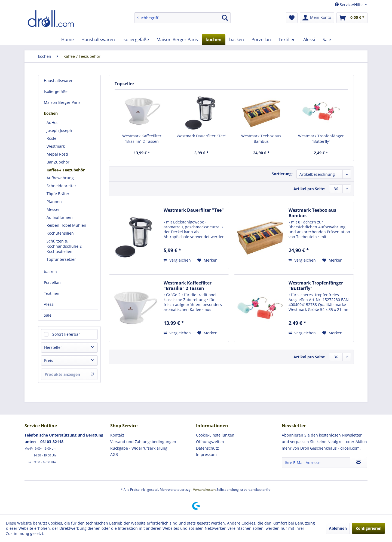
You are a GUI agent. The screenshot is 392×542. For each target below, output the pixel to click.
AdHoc (52, 122)
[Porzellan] (261, 40)
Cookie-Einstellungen (215, 435)
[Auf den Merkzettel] (207, 260)
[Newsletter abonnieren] (359, 462)
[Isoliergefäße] (136, 40)
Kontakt (117, 435)
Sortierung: (282, 174)
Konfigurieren (368, 528)
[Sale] (327, 40)
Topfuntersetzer (61, 259)
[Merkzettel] (292, 18)
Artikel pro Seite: (309, 189)
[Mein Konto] (317, 18)
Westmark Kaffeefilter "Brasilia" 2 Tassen (142, 139)
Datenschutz (207, 448)
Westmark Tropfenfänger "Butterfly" (321, 139)
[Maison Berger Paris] (177, 40)
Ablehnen (338, 528)
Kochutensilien (60, 233)
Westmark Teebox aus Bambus (261, 139)
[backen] (237, 40)
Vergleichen (177, 260)
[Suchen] (225, 18)
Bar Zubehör (58, 162)
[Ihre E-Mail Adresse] (316, 462)
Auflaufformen (60, 217)
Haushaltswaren (59, 81)
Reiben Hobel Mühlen (66, 225)
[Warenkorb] (352, 18)
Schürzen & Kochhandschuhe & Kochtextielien (64, 246)
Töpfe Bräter (58, 194)
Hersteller (53, 347)
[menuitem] (183, 18)
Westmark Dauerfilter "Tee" (202, 136)
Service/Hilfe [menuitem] (349, 4)
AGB (114, 454)
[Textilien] (287, 40)
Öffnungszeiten (210, 442)
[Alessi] (309, 40)
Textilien (52, 293)
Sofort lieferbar (66, 334)
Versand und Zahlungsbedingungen (143, 442)
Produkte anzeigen (69, 374)
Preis (49, 360)
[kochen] (214, 40)
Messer (53, 209)
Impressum (206, 454)
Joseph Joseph (59, 130)
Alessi (49, 304)
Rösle (51, 138)
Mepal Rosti (57, 154)
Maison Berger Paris (62, 102)
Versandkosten (204, 490)
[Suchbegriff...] (183, 18)
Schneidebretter (61, 186)
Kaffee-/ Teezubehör (66, 170)
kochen (51, 113)
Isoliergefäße (56, 91)
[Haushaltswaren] (98, 40)
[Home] (68, 40)
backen (50, 272)
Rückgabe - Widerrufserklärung (139, 448)
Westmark (56, 146)
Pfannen (54, 202)
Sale (48, 315)
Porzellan (52, 282)
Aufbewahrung (60, 178)
